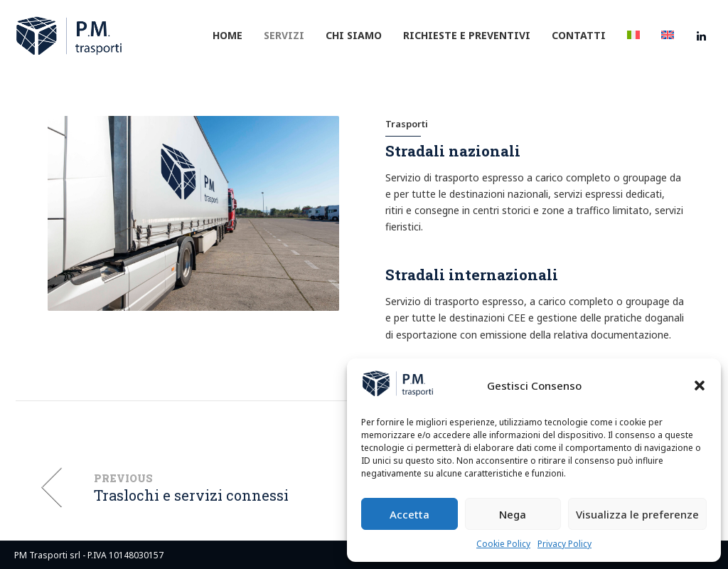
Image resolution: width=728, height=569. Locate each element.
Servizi (284, 35)
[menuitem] (633, 36)
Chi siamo (354, 35)
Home (227, 35)
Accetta (409, 514)
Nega (513, 514)
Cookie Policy (503, 544)
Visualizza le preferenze (637, 514)
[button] (700, 385)
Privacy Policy (564, 544)
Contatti (579, 35)
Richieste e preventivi (467, 35)
